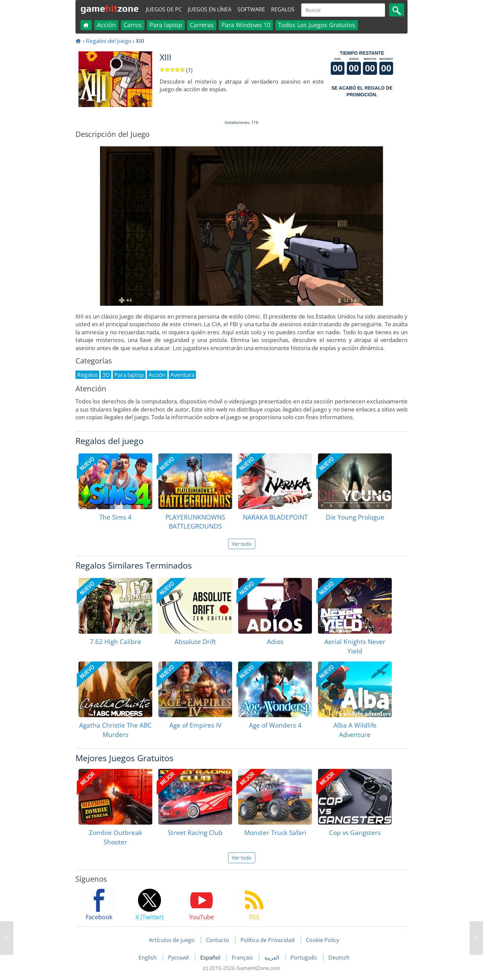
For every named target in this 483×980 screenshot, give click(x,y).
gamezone (110, 8)
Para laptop (166, 25)
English (148, 958)
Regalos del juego (109, 41)
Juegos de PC (164, 9)
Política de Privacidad (267, 940)
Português (304, 958)
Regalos (283, 9)
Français (243, 958)
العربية (272, 958)
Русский (179, 958)
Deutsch (339, 958)
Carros (133, 25)
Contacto (218, 940)
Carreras (202, 25)
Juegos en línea (210, 9)
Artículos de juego (172, 940)
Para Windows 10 (246, 25)
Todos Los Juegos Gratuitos (317, 25)
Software (251, 9)
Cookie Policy (323, 940)
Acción (106, 25)
